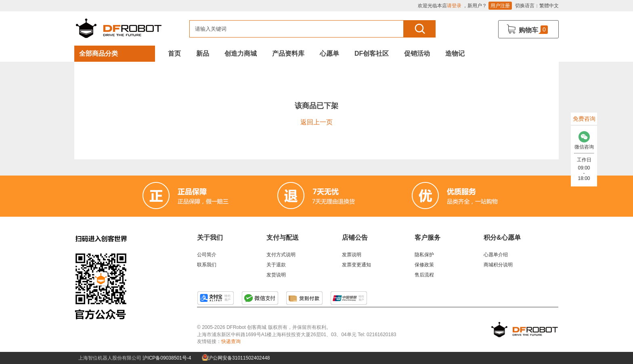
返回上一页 (316, 122)
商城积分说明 (498, 265)
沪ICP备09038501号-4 (167, 358)
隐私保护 (424, 255)
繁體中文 (549, 6)
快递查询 (231, 341)
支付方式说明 (281, 255)
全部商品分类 (99, 53)
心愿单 (329, 53)
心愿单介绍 (496, 255)
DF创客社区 (372, 53)
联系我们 (207, 265)
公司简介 (207, 255)
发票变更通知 (356, 265)
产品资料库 (288, 53)
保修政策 (424, 265)
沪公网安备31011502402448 (236, 358)
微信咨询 (584, 138)
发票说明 (352, 255)
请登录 (454, 6)
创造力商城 (241, 53)
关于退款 (276, 265)
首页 (174, 53)
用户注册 (500, 6)
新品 (203, 53)
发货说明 (276, 275)
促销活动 (417, 53)
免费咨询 (584, 119)
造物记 (455, 53)
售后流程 (424, 275)
